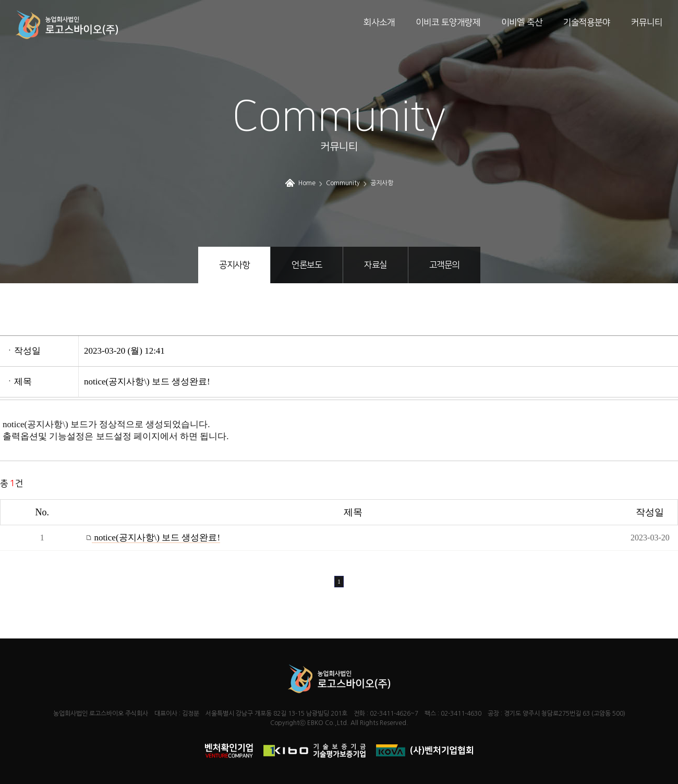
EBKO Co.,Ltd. (328, 723)
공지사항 (234, 265)
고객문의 (444, 265)
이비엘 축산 (522, 22)
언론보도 (307, 265)
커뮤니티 (647, 22)
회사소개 (379, 22)
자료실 (376, 265)
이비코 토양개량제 (448, 22)
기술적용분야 (587, 22)
